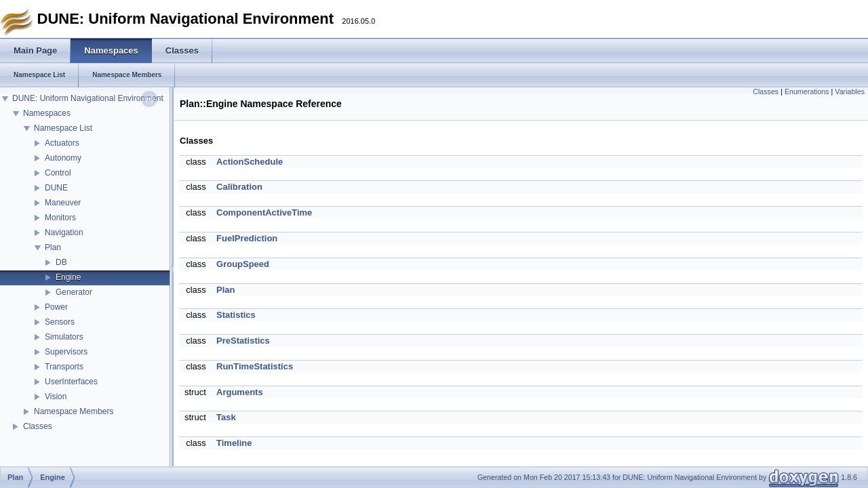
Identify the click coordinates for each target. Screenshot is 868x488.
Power (56, 307)
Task (226, 417)
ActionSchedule (250, 162)
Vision (56, 396)
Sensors (60, 322)
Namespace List (63, 128)
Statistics (236, 315)
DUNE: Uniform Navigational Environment (88, 98)
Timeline (234, 443)
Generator (74, 292)
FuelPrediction (247, 238)
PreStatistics (243, 341)
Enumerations (807, 91)
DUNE (56, 188)
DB (61, 262)
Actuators (62, 143)
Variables (850, 91)
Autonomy (63, 158)
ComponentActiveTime (264, 212)
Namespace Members (74, 411)
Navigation (64, 232)
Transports (64, 367)
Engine (68, 277)
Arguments (240, 392)
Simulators (64, 337)
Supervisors (66, 352)
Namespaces (47, 113)
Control (58, 173)
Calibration (239, 187)
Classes (38, 426)
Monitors (60, 218)
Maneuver (63, 203)
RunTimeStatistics (255, 366)
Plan (53, 247)
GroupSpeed (243, 264)
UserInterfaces (71, 382)
